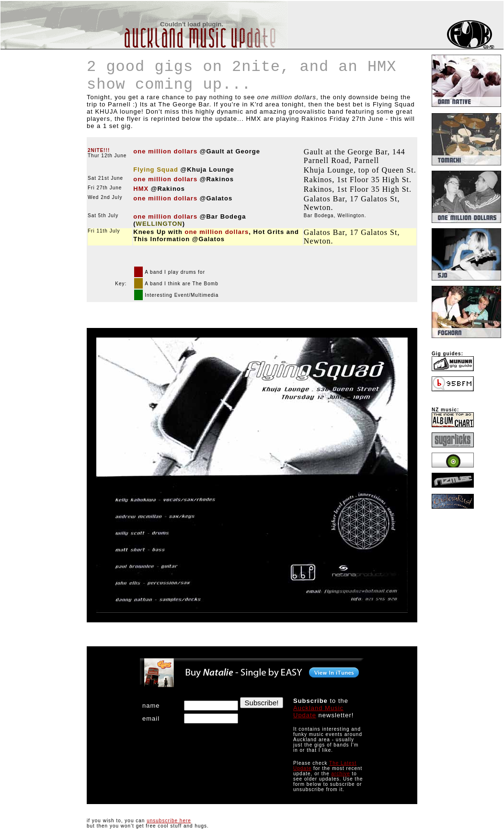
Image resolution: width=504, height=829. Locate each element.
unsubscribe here (169, 821)
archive (341, 774)
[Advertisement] (29, 107)
